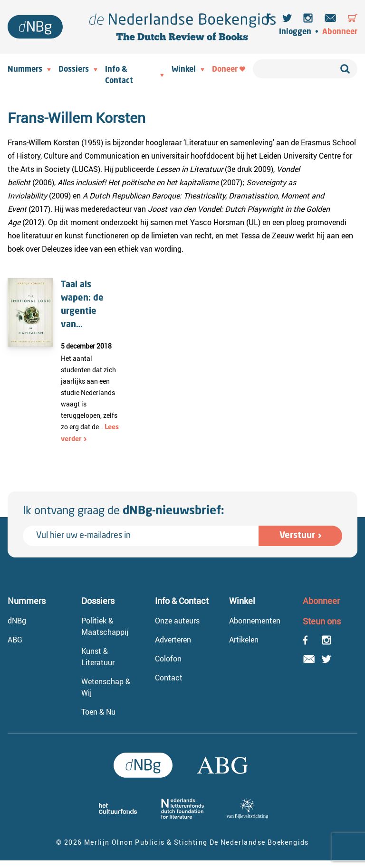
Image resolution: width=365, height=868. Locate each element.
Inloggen (295, 32)
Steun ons (322, 621)
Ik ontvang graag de (124, 511)
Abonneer (340, 32)
